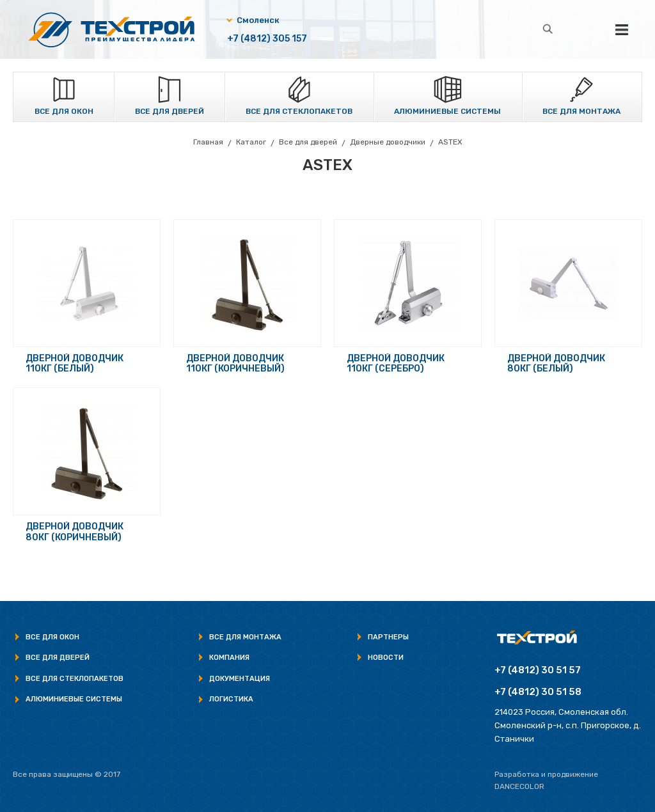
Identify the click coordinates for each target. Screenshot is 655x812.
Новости (386, 658)
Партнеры (388, 637)
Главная (208, 142)
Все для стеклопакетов (299, 111)
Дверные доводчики (388, 142)
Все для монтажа (581, 111)
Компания (229, 658)
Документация (240, 679)
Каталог (251, 142)
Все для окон (64, 111)
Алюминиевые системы (447, 111)
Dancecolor (519, 786)
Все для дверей (170, 111)
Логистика (231, 699)
